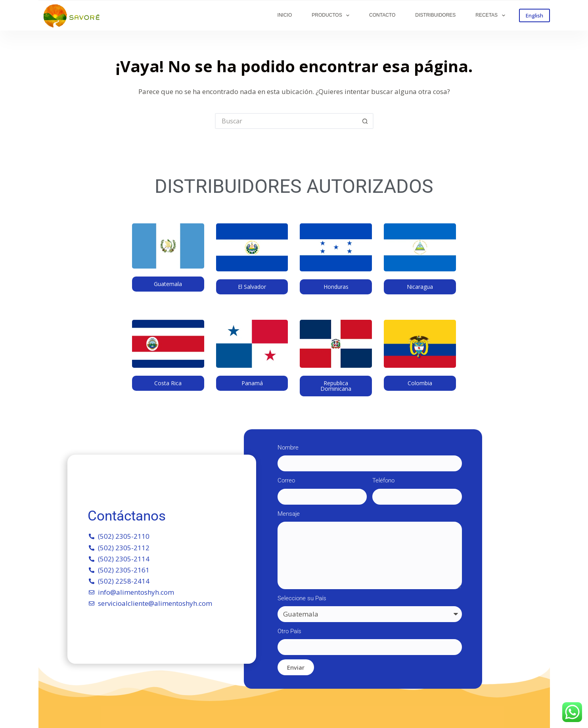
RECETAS (492, 15)
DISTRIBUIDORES (435, 15)
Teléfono (383, 480)
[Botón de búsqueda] (366, 121)
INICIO (285, 15)
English (534, 15)
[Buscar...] (286, 121)
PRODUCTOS (332, 15)
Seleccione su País (302, 598)
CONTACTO (382, 15)
